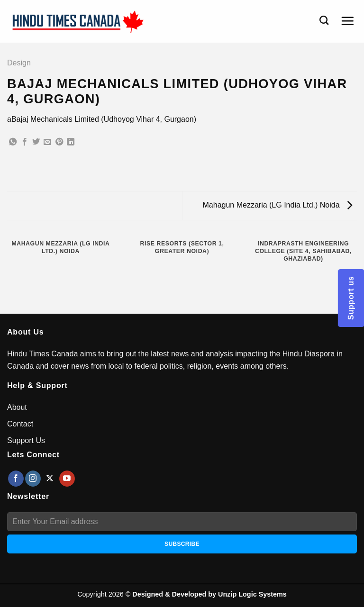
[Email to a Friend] (47, 142)
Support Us (26, 440)
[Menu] (347, 21)
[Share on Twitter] (36, 142)
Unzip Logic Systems (252, 594)
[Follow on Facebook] (16, 479)
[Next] (35, 297)
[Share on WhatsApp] (13, 142)
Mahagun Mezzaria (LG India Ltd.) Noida (278, 205)
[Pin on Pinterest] (59, 142)
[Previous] (9, 297)
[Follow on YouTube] (67, 479)
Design (19, 63)
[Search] (324, 20)
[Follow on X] (50, 479)
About (17, 407)
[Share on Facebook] (25, 142)
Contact (20, 424)
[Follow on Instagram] (33, 479)
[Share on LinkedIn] (71, 142)
